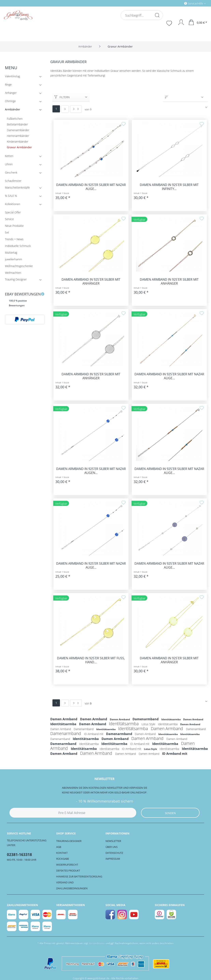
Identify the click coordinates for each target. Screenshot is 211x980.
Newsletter (113, 841)
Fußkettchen (15, 119)
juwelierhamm (14, 259)
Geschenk (24, 173)
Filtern (62, 97)
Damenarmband (146, 719)
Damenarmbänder (18, 130)
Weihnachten (13, 273)
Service (9, 219)
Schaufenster (13, 181)
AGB (59, 847)
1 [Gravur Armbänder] (56, 109)
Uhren (24, 165)
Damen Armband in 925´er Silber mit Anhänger (91, 281)
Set (7, 232)
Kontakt (62, 853)
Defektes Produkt (68, 871)
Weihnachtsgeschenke (19, 266)
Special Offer (13, 212)
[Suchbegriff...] (141, 15)
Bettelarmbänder (17, 124)
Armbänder (24, 110)
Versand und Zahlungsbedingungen (72, 885)
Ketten (24, 157)
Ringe (24, 85)
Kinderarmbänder (18, 142)
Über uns (112, 847)
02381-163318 (19, 855)
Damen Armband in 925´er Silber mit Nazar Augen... (91, 471)
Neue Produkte (14, 226)
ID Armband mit (94, 734)
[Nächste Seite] (65, 109)
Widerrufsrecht (67, 865)
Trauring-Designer (69, 841)
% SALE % (24, 197)
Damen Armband (64, 719)
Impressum (113, 859)
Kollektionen (24, 205)
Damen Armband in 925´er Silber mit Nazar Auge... (91, 187)
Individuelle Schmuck (18, 246)
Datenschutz (114, 853)
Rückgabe (63, 859)
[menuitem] (178, 3)
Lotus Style (149, 724)
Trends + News (14, 239)
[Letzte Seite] (76, 109)
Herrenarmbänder (18, 136)
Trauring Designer (24, 280)
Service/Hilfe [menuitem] (194, 3)
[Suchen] (157, 15)
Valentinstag (24, 77)
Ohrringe (24, 102)
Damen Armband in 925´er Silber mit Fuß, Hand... (91, 660)
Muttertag (11, 253)
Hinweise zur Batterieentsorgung (79, 876)
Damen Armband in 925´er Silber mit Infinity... (169, 187)
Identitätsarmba (171, 719)
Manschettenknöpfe (24, 188)
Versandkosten (97, 943)
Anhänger (24, 94)
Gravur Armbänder (19, 147)
